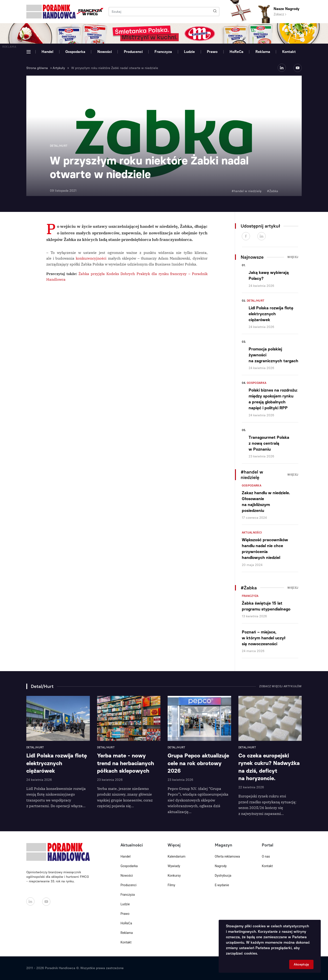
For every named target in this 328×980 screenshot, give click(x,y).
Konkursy (174, 876)
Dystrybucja (223, 876)
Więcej (293, 257)
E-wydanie (222, 885)
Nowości (105, 52)
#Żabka (273, 191)
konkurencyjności (91, 258)
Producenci (133, 52)
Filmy (171, 885)
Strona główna (37, 68)
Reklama (263, 52)
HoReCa (236, 52)
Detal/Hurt (256, 301)
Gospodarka (75, 52)
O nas (266, 856)
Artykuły (59, 68)
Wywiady (174, 866)
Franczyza (163, 52)
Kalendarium (177, 856)
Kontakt (289, 52)
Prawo (212, 52)
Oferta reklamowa (227, 856)
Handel (47, 52)
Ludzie (189, 52)
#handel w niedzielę (247, 191)
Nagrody (221, 866)
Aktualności (252, 533)
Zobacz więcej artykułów (280, 686)
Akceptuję (301, 964)
